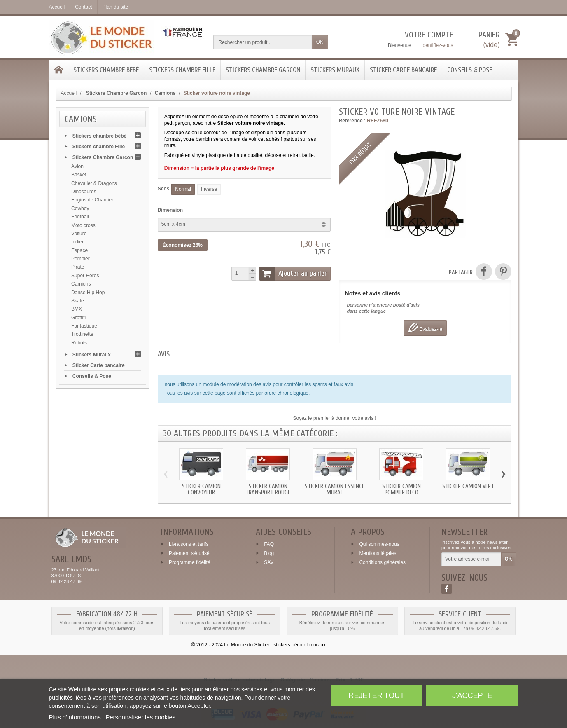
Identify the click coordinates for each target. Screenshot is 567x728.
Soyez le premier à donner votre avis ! (335, 418)
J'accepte (472, 695)
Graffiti (78, 318)
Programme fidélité (190, 562)
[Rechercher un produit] (263, 42)
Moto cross (83, 225)
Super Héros (85, 276)
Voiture (79, 234)
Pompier (80, 259)
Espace (79, 250)
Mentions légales (378, 553)
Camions (81, 284)
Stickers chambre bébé (106, 70)
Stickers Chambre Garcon (263, 70)
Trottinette (82, 334)
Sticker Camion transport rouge (268, 489)
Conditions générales (382, 562)
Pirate (78, 267)
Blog (269, 553)
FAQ (269, 544)
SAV (269, 562)
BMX (77, 309)
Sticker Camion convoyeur (201, 489)
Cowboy (80, 208)
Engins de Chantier (92, 200)
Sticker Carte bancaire (403, 70)
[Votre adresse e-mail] (471, 559)
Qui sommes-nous (379, 544)
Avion (77, 166)
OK (320, 42)
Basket (79, 175)
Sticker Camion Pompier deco (401, 489)
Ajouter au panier (293, 274)
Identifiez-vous (437, 45)
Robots (79, 343)
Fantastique (84, 326)
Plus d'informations (75, 717)
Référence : (352, 121)
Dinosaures (84, 192)
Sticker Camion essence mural (335, 489)
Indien (78, 242)
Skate (78, 301)
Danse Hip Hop (88, 293)
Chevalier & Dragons (94, 183)
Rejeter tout (377, 695)
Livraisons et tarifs (189, 544)
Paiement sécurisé (189, 553)
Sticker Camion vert (468, 486)
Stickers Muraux (335, 70)
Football (80, 217)
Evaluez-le (425, 328)
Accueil (69, 93)
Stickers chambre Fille (182, 70)
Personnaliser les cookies (140, 717)
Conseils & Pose (470, 70)
